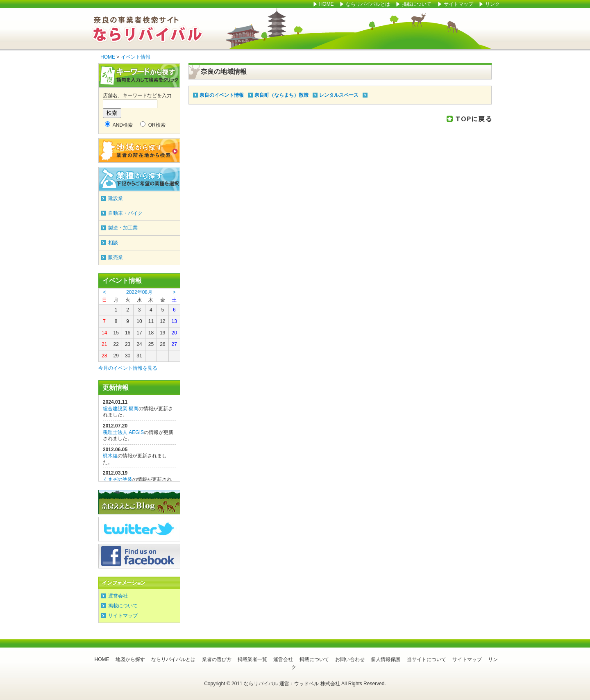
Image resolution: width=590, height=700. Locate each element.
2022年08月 (139, 292)
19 (162, 333)
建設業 (116, 198)
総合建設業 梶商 (121, 409)
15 (116, 333)
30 (128, 356)
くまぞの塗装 (118, 480)
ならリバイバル (147, 29)
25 (151, 344)
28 (104, 356)
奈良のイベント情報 (222, 95)
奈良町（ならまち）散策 (281, 95)
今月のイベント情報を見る (128, 368)
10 (139, 321)
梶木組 (110, 456)
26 (162, 344)
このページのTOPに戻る (469, 118)
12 (162, 321)
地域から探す (139, 150)
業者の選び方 (217, 659)
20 (174, 333)
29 (116, 356)
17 (139, 333)
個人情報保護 (386, 659)
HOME (327, 4)
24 (139, 344)
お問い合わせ (350, 659)
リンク (492, 4)
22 (116, 344)
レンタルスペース (339, 95)
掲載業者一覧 (252, 659)
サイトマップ (459, 4)
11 (151, 321)
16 (128, 333)
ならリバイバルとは (368, 4)
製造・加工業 (123, 228)
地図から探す (130, 659)
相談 (113, 243)
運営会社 (118, 596)
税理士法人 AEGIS (123, 432)
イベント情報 (136, 57)
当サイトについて (427, 659)
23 (128, 344)
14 (104, 333)
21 (104, 344)
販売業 (116, 257)
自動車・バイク (125, 213)
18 (151, 333)
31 (139, 356)
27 (174, 344)
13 (174, 321)
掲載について (417, 4)
